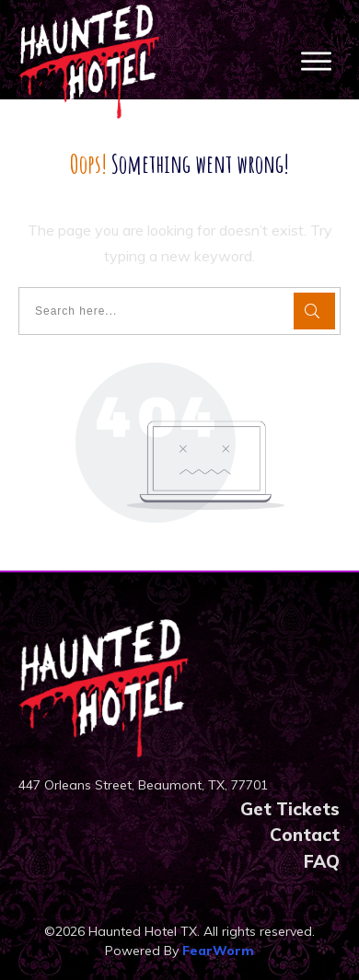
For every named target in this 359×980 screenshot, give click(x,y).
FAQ (322, 861)
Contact (305, 835)
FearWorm (218, 951)
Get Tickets (290, 809)
